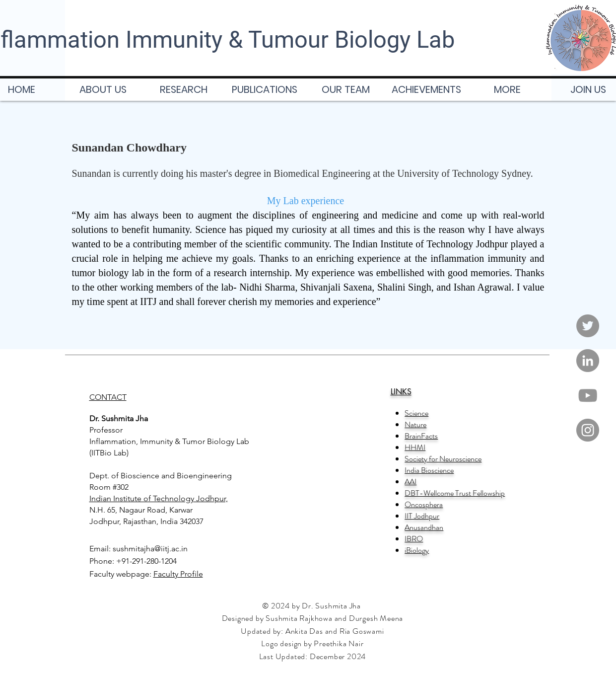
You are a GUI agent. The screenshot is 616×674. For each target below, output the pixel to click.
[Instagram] (588, 430)
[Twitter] (588, 326)
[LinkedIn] (588, 361)
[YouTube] (588, 395)
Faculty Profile (178, 574)
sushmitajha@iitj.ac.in (150, 549)
